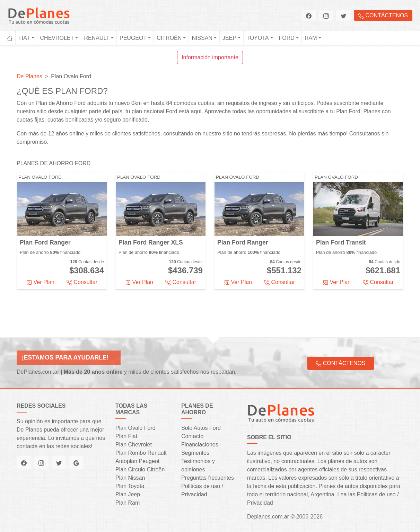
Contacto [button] (192, 436)
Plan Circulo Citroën (140, 469)
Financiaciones (200, 445)
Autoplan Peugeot (137, 461)
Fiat (24, 38)
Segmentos (195, 453)
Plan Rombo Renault (141, 453)
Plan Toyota (130, 486)
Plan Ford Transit (341, 242)
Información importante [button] (210, 57)
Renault (97, 38)
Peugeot (133, 38)
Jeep (229, 38)
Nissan (202, 38)
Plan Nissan (130, 478)
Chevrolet (57, 38)
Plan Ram (128, 503)
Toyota (257, 38)
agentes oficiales (319, 469)
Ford (287, 38)
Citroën (169, 38)
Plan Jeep (128, 494)
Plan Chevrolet (134, 445)
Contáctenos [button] (383, 16)
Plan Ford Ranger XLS (151, 242)
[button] (309, 15)
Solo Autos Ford (201, 428)
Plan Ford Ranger (45, 242)
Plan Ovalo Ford (40, 177)
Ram (311, 38)
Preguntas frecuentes (208, 478)
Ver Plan (40, 282)
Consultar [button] (82, 282)
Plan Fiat (126, 436)
